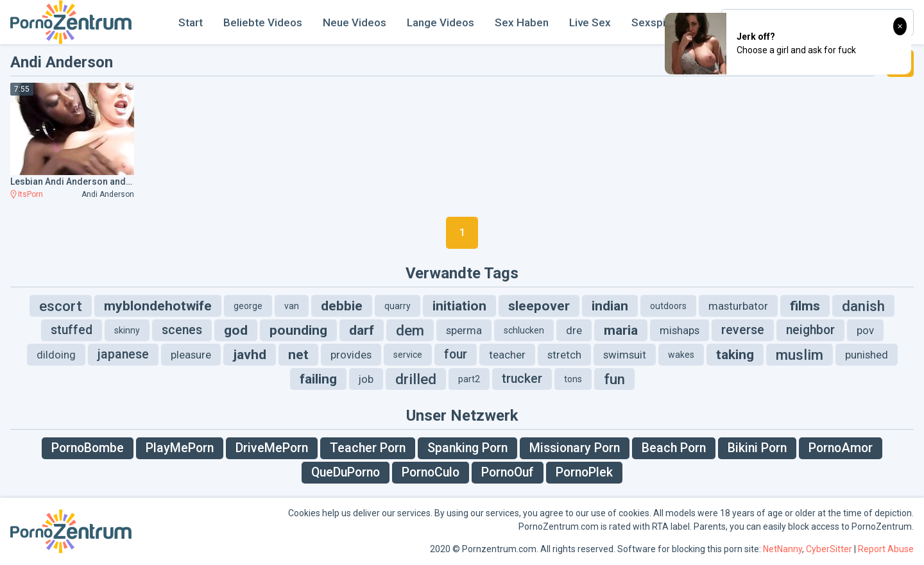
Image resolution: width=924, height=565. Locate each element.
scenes (182, 330)
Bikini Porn (757, 448)
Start (191, 22)
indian (610, 306)
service (408, 355)
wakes (681, 355)
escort (61, 306)
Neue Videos (355, 22)
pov (865, 330)
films (805, 306)
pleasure (191, 355)
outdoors (668, 306)
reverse (743, 330)
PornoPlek (584, 472)
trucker (522, 379)
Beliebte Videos (263, 22)
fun (614, 379)
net (298, 355)
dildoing (56, 355)
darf (362, 330)
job (366, 379)
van (292, 306)
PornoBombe (88, 448)
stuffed (72, 330)
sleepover (539, 306)
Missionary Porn (575, 448)
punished (867, 355)
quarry (398, 306)
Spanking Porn (467, 448)
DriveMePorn (272, 448)
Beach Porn (674, 448)
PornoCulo (431, 472)
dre (574, 330)
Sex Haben (522, 22)
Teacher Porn (368, 448)
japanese (123, 354)
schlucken (524, 330)
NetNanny (783, 549)
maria (621, 330)
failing (318, 379)
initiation (459, 306)
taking (735, 355)
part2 (469, 379)
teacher (507, 355)
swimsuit (625, 355)
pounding (298, 330)
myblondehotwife (158, 306)
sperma (464, 330)
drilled (416, 379)
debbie (342, 306)
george (248, 306)
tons (573, 379)
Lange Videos (441, 22)
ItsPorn (30, 194)
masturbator (738, 306)
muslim (800, 355)
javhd (250, 355)
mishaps (680, 330)
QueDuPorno (346, 472)
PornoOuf (508, 472)
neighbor (810, 330)
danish (863, 306)
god (236, 330)
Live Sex (590, 22)
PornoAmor (841, 448)
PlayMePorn (180, 448)
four (456, 354)
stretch (564, 355)
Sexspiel (653, 22)
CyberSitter (829, 549)
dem (410, 330)
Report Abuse (886, 549)
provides (351, 355)
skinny (127, 330)
